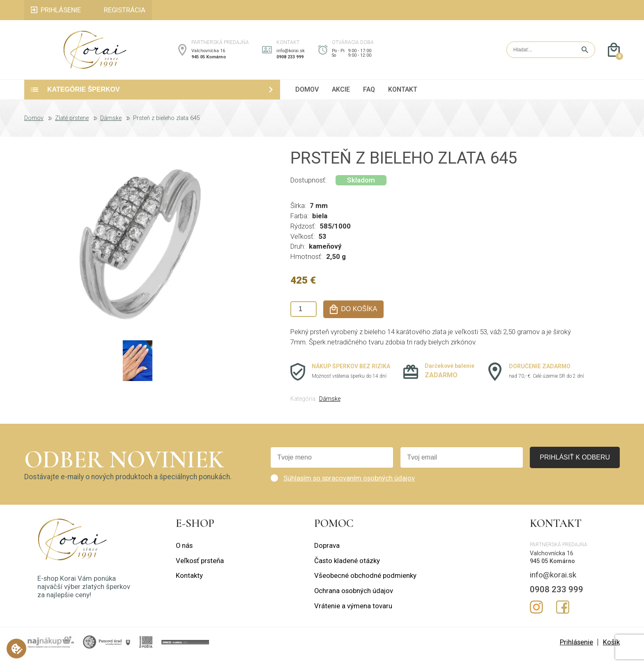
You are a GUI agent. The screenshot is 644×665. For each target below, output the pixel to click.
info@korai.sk (291, 55)
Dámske (111, 127)
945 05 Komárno (209, 61)
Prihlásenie (576, 650)
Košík (611, 650)
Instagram (536, 615)
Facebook (563, 615)
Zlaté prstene (72, 127)
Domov (34, 127)
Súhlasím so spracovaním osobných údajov (349, 486)
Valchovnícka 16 (208, 55)
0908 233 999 (290, 61)
